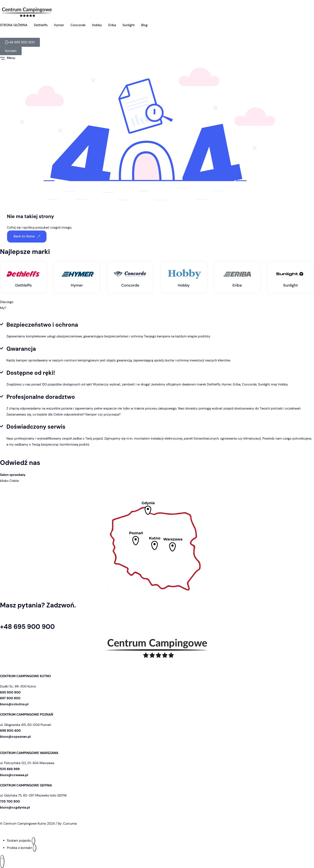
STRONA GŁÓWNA (14, 25)
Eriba (112, 25)
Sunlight (128, 25)
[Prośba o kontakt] (35, 848)
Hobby (97, 25)
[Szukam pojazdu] (33, 841)
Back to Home (27, 236)
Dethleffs (41, 25)
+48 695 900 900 (27, 627)
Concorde (78, 25)
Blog (144, 25)
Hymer (59, 25)
